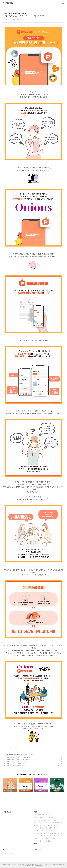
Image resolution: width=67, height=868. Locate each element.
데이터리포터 (58, 825)
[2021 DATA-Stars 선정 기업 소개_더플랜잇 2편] (15, 763)
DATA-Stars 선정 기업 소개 (18, 754)
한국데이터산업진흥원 (41, 825)
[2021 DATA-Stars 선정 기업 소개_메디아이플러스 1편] (16, 759)
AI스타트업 (50, 831)
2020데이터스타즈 (50, 817)
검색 (31, 853)
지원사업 (49, 815)
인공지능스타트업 (52, 833)
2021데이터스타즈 (40, 833)
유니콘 (51, 825)
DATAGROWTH (39, 815)
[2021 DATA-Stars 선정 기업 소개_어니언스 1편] (15, 761)
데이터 (61, 836)
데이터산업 (54, 836)
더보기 (36, 844)
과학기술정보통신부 (50, 841)
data (55, 815)
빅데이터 (54, 838)
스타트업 (47, 823)
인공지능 (37, 838)
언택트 (61, 833)
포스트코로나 (46, 838)
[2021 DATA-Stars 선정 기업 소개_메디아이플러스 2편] (16, 757)
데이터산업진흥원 (50, 828)
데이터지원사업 (39, 828)
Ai (62, 823)
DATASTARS (39, 836)
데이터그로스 (56, 823)
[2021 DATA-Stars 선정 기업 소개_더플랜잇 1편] (15, 765)
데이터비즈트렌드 (40, 831)
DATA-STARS (7, 754)
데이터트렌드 (38, 841)
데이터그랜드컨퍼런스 (41, 820)
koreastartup (39, 817)
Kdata (46, 836)
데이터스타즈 (8, 3)
